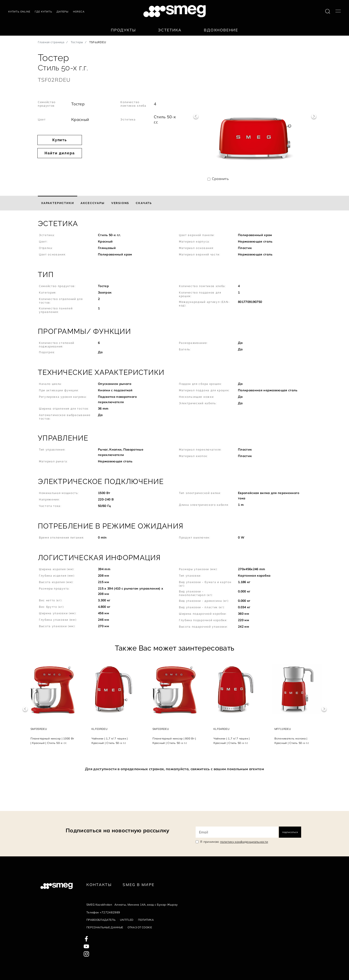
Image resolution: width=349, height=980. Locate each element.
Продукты (123, 30)
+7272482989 (110, 912)
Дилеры (63, 12)
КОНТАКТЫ (99, 885)
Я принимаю (234, 842)
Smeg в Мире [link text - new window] (139, 885)
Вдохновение (221, 30)
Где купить (43, 12)
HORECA (79, 12)
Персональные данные (105, 927)
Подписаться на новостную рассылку (118, 830)
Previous (196, 116)
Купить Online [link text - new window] (19, 12)
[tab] (58, 203)
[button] (174, 240)
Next (314, 116)
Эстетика (170, 30)
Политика (146, 920)
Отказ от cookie (140, 927)
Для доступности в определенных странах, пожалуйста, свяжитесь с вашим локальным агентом (174, 769)
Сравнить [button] (220, 179)
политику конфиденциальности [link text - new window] (244, 842)
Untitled (127, 920)
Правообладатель (101, 920)
